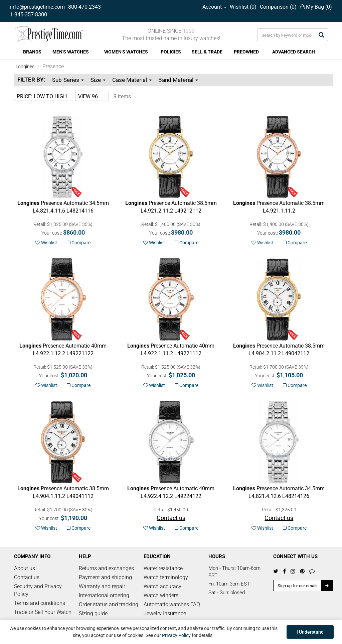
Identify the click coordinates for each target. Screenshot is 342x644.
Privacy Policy (176, 635)
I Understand (310, 632)
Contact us (27, 577)
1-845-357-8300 (29, 15)
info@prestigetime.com (37, 7)
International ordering (104, 595)
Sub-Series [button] (68, 80)
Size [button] (98, 80)
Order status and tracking (109, 604)
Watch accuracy (162, 586)
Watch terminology (166, 577)
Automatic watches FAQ (172, 604)
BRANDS (32, 52)
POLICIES (171, 52)
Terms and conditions (40, 603)
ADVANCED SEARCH (294, 52)
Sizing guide (93, 613)
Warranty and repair (102, 586)
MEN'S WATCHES (71, 52)
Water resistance (163, 568)
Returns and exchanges (106, 568)
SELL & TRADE (207, 52)
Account (214, 7)
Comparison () (278, 7)
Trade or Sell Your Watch (43, 612)
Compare (79, 243)
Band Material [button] (178, 80)
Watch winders (161, 595)
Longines (25, 67)
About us (25, 568)
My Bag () (316, 7)
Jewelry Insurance (165, 613)
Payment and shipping (105, 577)
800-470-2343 (84, 7)
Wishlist (46, 243)
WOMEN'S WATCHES (126, 52)
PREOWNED (246, 52)
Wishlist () (243, 7)
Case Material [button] (132, 80)
